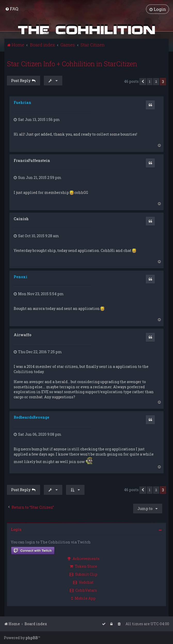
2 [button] (156, 81)
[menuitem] (12, 9)
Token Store (83, 566)
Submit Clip (83, 574)
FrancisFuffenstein (32, 160)
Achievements (83, 559)
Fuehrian (22, 102)
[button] (143, 82)
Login (16, 529)
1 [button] (150, 81)
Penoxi (21, 277)
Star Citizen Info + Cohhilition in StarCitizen (72, 64)
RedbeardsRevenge (32, 417)
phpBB (32, 638)
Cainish (21, 219)
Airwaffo (22, 335)
